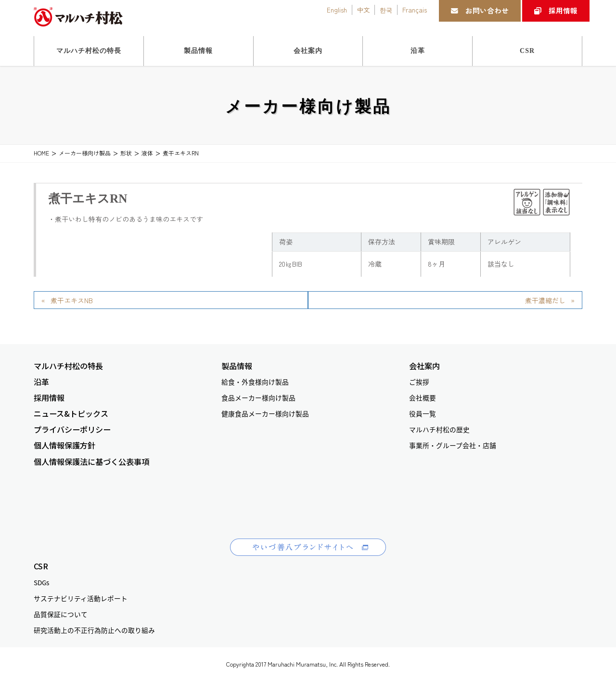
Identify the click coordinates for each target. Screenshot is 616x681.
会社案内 (424, 366)
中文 (363, 10)
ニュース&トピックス (71, 414)
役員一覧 (423, 413)
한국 (386, 10)
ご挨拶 (419, 382)
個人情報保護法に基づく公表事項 (91, 462)
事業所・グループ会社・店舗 (453, 445)
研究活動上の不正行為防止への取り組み (94, 630)
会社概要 (423, 398)
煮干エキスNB (72, 300)
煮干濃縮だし (545, 300)
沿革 (41, 382)
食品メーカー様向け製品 (258, 398)
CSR (41, 566)
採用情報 (556, 10)
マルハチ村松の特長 (68, 366)
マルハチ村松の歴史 (439, 429)
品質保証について (61, 614)
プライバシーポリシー (72, 430)
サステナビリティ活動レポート (81, 598)
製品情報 (237, 366)
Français (415, 10)
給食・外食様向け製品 (255, 382)
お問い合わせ (480, 10)
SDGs (41, 582)
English (337, 10)
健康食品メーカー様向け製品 (265, 413)
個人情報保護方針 (64, 445)
